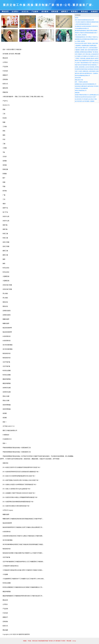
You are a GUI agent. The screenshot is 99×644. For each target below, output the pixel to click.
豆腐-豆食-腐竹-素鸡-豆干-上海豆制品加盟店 (86, 48)
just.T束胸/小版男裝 (80, 41)
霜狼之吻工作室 (79, 80)
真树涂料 (77, 93)
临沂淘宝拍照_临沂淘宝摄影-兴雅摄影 (85, 101)
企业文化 (25, 12)
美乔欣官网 (78, 78)
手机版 (29, 641)
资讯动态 (84, 12)
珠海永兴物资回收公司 (81, 91)
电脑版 (25, 641)
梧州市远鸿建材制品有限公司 (82, 76)
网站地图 (69, 641)
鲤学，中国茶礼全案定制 (81, 82)
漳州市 (77, 18)
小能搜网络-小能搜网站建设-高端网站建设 (86, 46)
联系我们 (75, 12)
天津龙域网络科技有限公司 (82, 28)
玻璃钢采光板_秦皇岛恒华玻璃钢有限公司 (86, 84)
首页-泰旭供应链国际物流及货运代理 (84, 20)
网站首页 (5, 12)
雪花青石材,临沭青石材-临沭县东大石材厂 (86, 97)
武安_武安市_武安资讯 (81, 35)
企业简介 (15, 12)
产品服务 (35, 12)
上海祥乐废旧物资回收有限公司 (83, 24)
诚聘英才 (65, 12)
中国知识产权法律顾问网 (81, 88)
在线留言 (94, 12)
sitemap (74, 641)
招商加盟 (55, 12)
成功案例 (45, 12)
